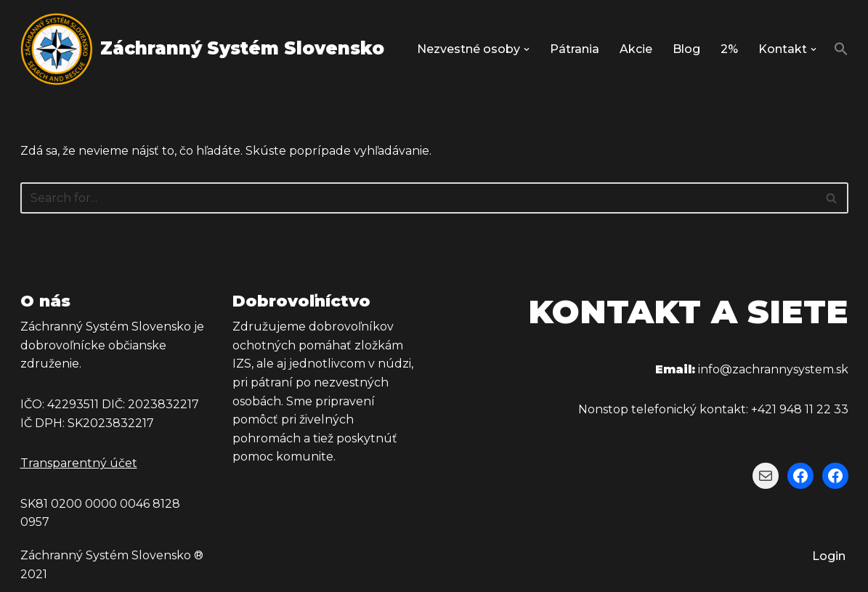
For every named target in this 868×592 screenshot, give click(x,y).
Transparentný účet (79, 463)
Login (829, 556)
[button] (527, 49)
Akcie (636, 49)
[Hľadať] (418, 198)
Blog (686, 49)
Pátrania (575, 49)
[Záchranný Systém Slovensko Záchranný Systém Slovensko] (202, 49)
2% (729, 49)
